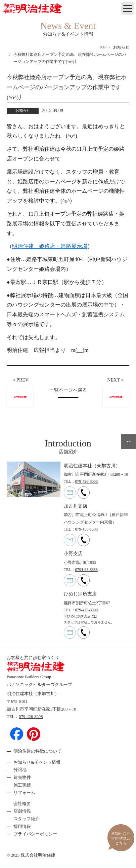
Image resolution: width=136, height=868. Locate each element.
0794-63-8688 (86, 570)
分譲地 (20, 770)
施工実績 (22, 785)
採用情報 (22, 827)
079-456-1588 (86, 529)
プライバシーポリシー (35, 834)
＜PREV (20, 380)
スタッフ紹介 (27, 819)
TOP (103, 47)
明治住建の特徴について (37, 751)
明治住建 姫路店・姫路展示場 (50, 246)
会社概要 (22, 804)
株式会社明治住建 (38, 855)
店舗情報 (22, 811)
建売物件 (22, 777)
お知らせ (121, 47)
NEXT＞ (116, 380)
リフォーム (24, 793)
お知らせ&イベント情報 (37, 762)
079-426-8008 (86, 481)
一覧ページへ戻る (68, 390)
